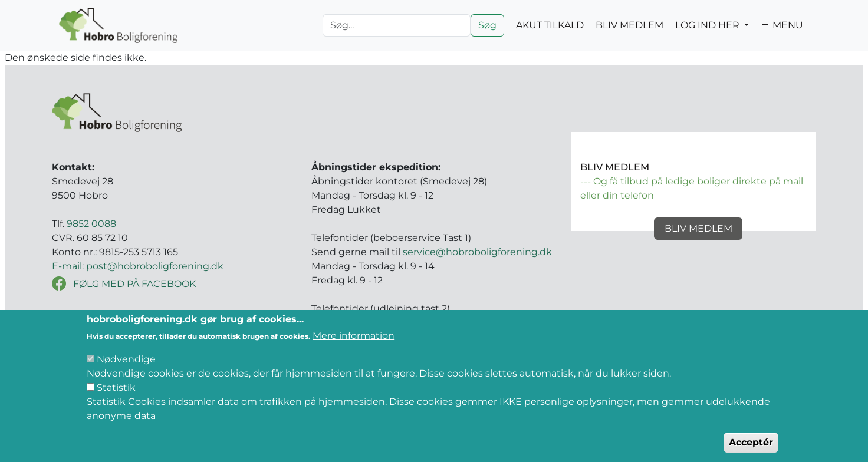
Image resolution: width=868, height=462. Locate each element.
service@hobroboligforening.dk (477, 252)
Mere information (354, 351)
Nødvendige (126, 374)
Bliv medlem (698, 228)
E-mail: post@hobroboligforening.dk (138, 266)
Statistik (116, 403)
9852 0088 (91, 224)
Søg (487, 25)
